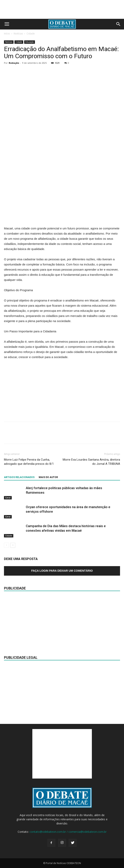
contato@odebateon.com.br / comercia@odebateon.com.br (68, 832)
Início (7, 34)
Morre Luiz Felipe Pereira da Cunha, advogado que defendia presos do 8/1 (29, 462)
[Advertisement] (62, 197)
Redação (14, 63)
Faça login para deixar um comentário (62, 571)
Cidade (31, 34)
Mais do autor (48, 477)
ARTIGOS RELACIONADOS (19, 477)
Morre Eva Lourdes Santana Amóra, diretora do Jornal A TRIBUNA (91, 462)
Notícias (18, 34)
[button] (118, 24)
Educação (30, 42)
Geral (8, 498)
